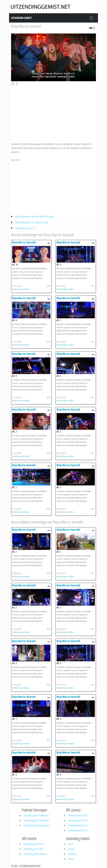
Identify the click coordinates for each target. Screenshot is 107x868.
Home (70, 844)
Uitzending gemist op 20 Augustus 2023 (32, 222)
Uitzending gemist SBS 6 (34, 849)
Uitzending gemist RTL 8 (78, 830)
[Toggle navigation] (91, 18)
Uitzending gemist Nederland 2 (37, 820)
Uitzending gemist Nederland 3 (37, 825)
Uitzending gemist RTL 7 (25, 228)
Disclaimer (72, 854)
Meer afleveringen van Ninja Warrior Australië (35, 217)
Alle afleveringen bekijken (21, 289)
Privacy (71, 859)
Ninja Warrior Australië (26, 26)
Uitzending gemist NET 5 (34, 844)
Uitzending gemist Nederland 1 (37, 815)
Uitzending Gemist (21, 18)
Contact (71, 849)
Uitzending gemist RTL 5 (78, 820)
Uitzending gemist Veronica (35, 854)
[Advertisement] (54, 111)
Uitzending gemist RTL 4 (78, 815)
